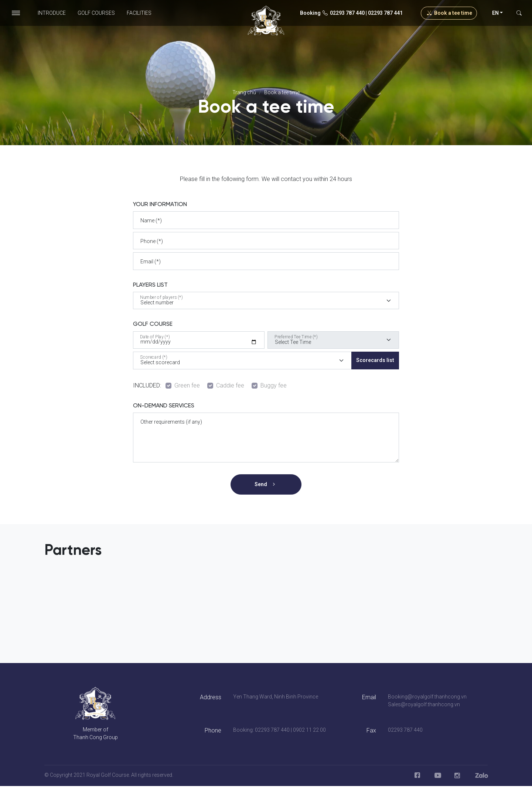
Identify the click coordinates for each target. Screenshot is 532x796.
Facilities (139, 13)
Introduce (52, 13)
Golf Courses (96, 13)
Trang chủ (244, 92)
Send (266, 484)
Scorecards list (375, 360)
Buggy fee (274, 385)
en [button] (495, 13)
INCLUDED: (149, 385)
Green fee (187, 385)
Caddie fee (230, 385)
